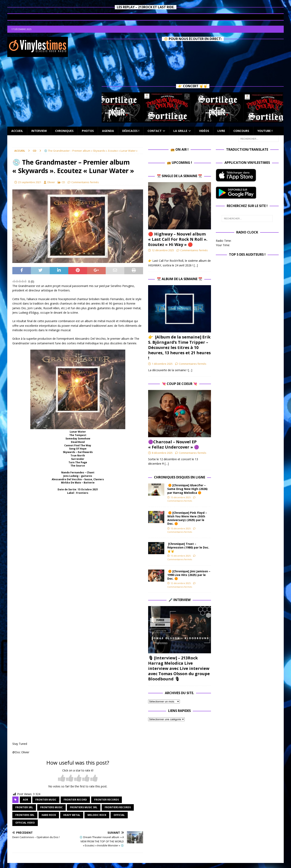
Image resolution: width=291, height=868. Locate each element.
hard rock (49, 815)
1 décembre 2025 (162, 364)
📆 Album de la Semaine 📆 (180, 279)
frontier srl (24, 807)
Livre (221, 131)
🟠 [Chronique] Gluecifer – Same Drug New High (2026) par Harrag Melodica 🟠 (187, 489)
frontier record (75, 800)
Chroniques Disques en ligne (180, 477)
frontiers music (51, 807)
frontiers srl (25, 815)
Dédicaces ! (131, 131)
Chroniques (64, 131)
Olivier (51, 182)
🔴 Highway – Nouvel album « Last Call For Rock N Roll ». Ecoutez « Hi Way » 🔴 (178, 239)
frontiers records (118, 807)
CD (63, 182)
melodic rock (97, 815)
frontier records (106, 800)
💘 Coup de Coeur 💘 (180, 384)
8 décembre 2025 (162, 453)
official (119, 815)
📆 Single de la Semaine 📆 (179, 176)
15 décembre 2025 (181, 497)
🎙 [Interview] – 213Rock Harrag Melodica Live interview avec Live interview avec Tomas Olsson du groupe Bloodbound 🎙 (179, 668)
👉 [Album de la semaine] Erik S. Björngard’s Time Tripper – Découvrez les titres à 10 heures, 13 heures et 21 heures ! (179, 347)
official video (25, 823)
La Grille (180, 131)
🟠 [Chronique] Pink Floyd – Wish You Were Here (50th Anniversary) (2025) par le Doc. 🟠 (187, 518)
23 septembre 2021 (30, 182)
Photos (88, 131)
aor (25, 800)
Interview (39, 131)
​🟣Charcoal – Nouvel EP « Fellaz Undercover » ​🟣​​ (174, 444)
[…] (196, 265)
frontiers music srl (84, 807)
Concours (241, 131)
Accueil (17, 131)
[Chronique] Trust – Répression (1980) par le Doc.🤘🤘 (188, 547)
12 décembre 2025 (163, 250)
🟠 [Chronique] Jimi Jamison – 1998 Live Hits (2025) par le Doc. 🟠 (189, 575)
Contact (155, 131)
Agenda (108, 131)
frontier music (46, 800)
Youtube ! (265, 131)
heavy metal (72, 815)
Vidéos (204, 131)
